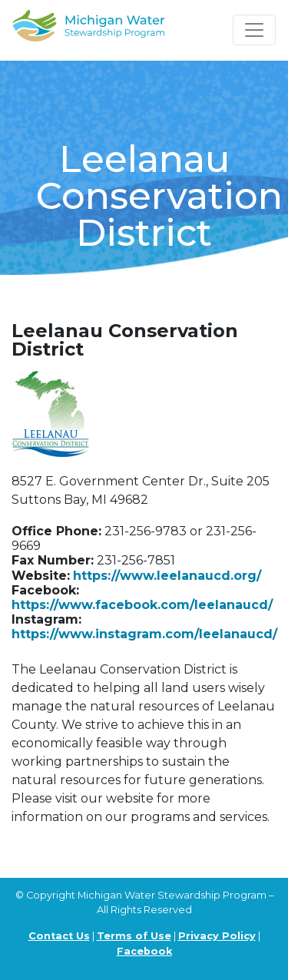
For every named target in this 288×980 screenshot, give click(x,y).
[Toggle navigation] (254, 30)
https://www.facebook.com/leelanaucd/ (142, 605)
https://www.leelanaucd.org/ (167, 576)
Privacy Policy (217, 936)
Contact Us (59, 936)
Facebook (144, 951)
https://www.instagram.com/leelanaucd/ (144, 634)
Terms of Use (134, 936)
